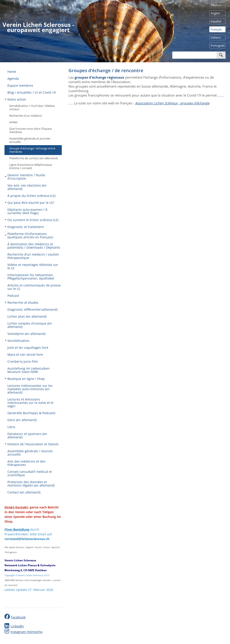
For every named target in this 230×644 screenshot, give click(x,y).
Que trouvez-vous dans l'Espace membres (30, 130)
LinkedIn (17, 626)
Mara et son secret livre (25, 354)
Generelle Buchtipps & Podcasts (31, 413)
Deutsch (216, 5)
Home (12, 72)
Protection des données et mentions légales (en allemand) (31, 484)
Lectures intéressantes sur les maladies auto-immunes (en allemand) (30, 389)
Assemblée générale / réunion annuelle (30, 453)
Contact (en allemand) (24, 492)
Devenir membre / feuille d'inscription (25, 177)
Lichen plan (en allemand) (27, 316)
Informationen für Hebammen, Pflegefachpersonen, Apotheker (31, 277)
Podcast (13, 296)
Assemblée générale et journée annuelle (30, 140)
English (215, 13)
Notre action (15, 99)
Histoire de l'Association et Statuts (32, 444)
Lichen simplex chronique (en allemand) (30, 325)
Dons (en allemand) (22, 420)
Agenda (13, 79)
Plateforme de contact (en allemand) (33, 158)
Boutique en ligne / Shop (25, 379)
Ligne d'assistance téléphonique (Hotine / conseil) (31, 166)
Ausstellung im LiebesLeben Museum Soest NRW (29, 370)
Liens (11, 427)
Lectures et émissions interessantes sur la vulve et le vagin (30, 403)
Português (218, 45)
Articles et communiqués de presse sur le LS (34, 287)
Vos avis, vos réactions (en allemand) (27, 187)
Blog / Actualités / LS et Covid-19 (32, 92)
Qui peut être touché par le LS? (29, 203)
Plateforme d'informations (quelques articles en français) (29, 235)
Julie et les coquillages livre (28, 348)
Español (216, 21)
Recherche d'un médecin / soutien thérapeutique (33, 256)
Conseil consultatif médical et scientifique (30, 473)
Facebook (18, 617)
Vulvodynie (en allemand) (26, 334)
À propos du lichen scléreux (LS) (31, 196)
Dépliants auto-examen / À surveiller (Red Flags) (27, 211)
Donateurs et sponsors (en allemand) (27, 435)
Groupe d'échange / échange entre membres (32, 150)
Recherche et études (22, 303)
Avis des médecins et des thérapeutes (26, 463)
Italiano (216, 37)
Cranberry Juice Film (23, 361)
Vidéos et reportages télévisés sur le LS (33, 266)
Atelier (13, 122)
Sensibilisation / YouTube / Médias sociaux (32, 107)
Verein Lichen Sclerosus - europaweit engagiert (38, 27)
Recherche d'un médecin (26, 116)
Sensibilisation (17, 341)
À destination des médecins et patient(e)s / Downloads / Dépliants (34, 246)
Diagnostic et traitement (24, 227)
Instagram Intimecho (27, 632)
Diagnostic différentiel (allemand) (32, 309)
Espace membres (20, 85)
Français (216, 29)
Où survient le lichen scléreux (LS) (32, 220)
